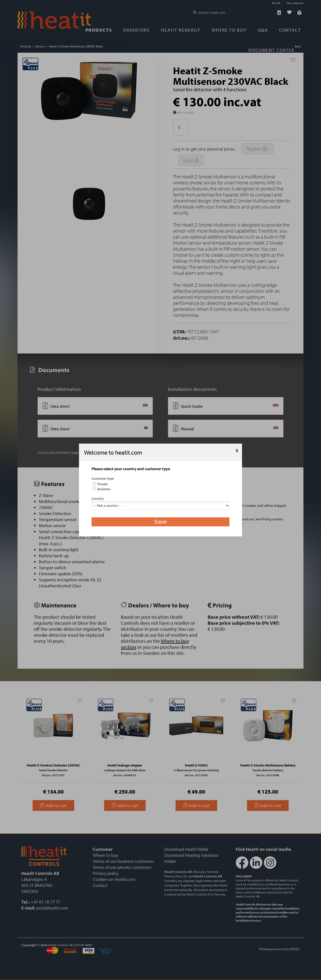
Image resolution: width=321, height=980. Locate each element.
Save (160, 522)
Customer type (103, 478)
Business (102, 489)
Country (98, 499)
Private (100, 484)
